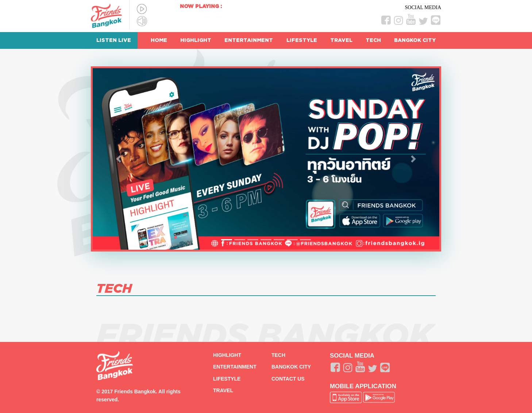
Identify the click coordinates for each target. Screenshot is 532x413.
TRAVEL (341, 40)
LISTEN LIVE (114, 40)
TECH (373, 40)
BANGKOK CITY (415, 40)
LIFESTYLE (302, 40)
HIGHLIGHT (196, 40)
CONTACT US (288, 379)
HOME (159, 40)
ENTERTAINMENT (249, 40)
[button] (119, 159)
